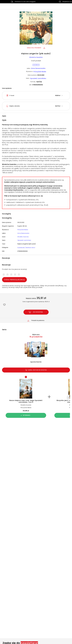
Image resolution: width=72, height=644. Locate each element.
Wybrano (25, 415)
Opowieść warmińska (38, 78)
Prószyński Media (40, 72)
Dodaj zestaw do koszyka (36, 370)
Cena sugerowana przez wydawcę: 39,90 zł (36, 302)
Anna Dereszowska (38, 68)
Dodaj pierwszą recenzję (14, 280)
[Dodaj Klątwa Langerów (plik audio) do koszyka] (36, 312)
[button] (36, 28)
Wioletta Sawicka (36, 57)
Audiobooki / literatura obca (26, 248)
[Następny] (68, 398)
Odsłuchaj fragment (36, 48)
